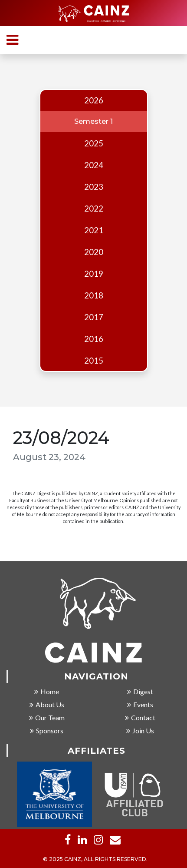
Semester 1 (93, 121)
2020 (94, 252)
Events (140, 705)
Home (47, 692)
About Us (47, 705)
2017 (94, 317)
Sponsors (47, 731)
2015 (94, 361)
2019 (94, 274)
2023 (94, 187)
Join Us (140, 731)
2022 (94, 209)
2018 (94, 295)
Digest (140, 692)
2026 (94, 100)
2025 (94, 143)
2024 (94, 165)
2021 (94, 230)
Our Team (47, 718)
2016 (94, 339)
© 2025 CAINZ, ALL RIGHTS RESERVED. (95, 860)
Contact (140, 718)
